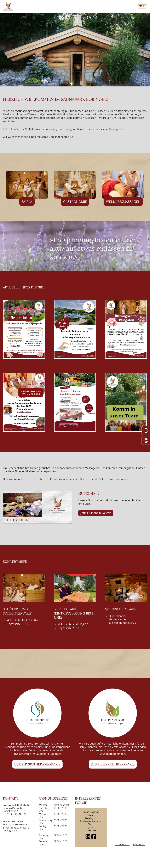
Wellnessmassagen (123, 202)
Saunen (91, 815)
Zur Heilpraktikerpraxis (113, 764)
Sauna (27, 202)
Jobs (91, 827)
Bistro (91, 824)
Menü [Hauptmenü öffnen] (142, 6)
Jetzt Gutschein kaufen (96, 513)
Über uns (91, 830)
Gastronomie (75, 202)
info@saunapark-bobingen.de (16, 829)
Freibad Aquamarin (91, 821)
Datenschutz (122, 845)
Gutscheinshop (91, 812)
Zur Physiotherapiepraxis (37, 764)
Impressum (139, 845)
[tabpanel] (75, 50)
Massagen (91, 818)
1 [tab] (71, 84)
